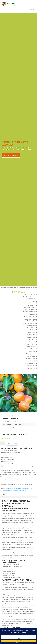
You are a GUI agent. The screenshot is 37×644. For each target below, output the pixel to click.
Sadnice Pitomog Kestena (29, 354)
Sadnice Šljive (31, 356)
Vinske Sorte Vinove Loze (29, 299)
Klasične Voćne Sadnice (20, 287)
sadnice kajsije (15, 490)
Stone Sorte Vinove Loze (29, 296)
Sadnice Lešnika (31, 342)
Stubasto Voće (31, 368)
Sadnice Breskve (31, 328)
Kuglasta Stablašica (30, 307)
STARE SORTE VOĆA (29, 312)
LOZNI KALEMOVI (30, 295)
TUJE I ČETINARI (31, 314)
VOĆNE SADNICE (9, 287)
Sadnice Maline (31, 344)
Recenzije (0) (6, 497)
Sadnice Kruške (31, 337)
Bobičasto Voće (31, 321)
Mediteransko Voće (30, 363)
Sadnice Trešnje (31, 359)
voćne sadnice (22, 490)
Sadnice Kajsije (31, 335)
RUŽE (33, 301)
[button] (35, 377)
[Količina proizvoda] (2, 443)
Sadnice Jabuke (31, 332)
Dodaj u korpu (12, 443)
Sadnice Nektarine (30, 349)
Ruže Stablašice (31, 305)
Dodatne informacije (8, 415)
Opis (3, 495)
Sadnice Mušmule (31, 347)
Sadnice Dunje (31, 330)
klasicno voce (7, 490)
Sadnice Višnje (31, 361)
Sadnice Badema (31, 325)
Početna (2, 287)
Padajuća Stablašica (30, 310)
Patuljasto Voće (31, 366)
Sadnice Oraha (31, 351)
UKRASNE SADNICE (29, 317)
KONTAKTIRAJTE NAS (13, 154)
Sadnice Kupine (31, 340)
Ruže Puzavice (31, 303)
